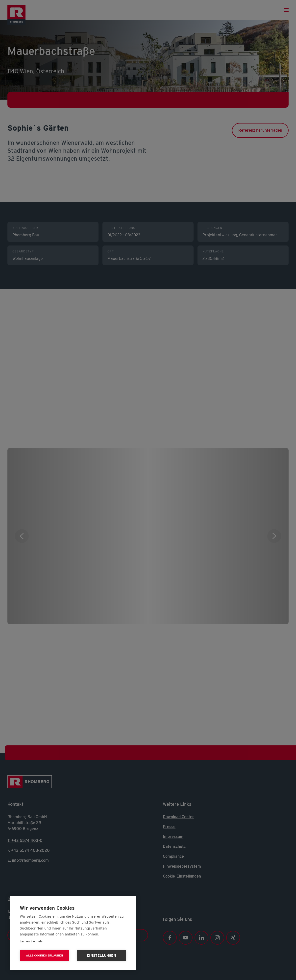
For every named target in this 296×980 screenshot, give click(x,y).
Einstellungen (101, 955)
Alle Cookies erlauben (44, 955)
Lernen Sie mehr (31, 941)
